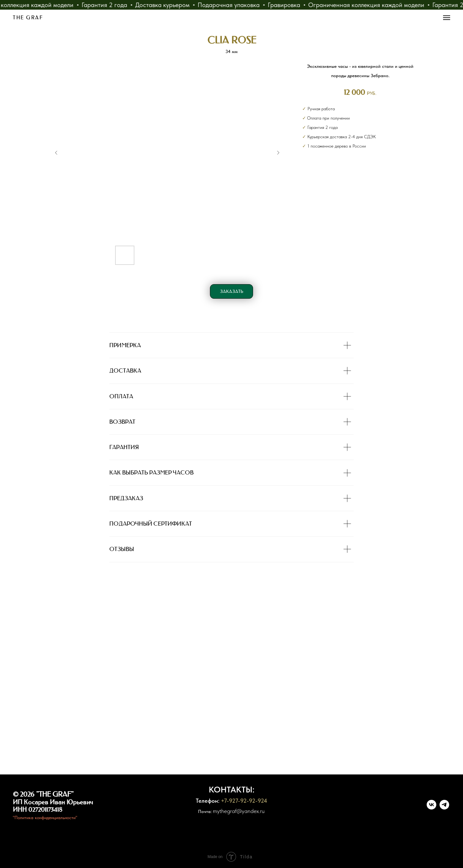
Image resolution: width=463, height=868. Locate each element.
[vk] (431, 808)
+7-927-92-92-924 (244, 801)
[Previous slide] (56, 153)
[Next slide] (278, 153)
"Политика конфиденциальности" (45, 818)
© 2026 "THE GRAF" (43, 794)
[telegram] (444, 808)
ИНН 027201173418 (38, 810)
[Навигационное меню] (447, 18)
